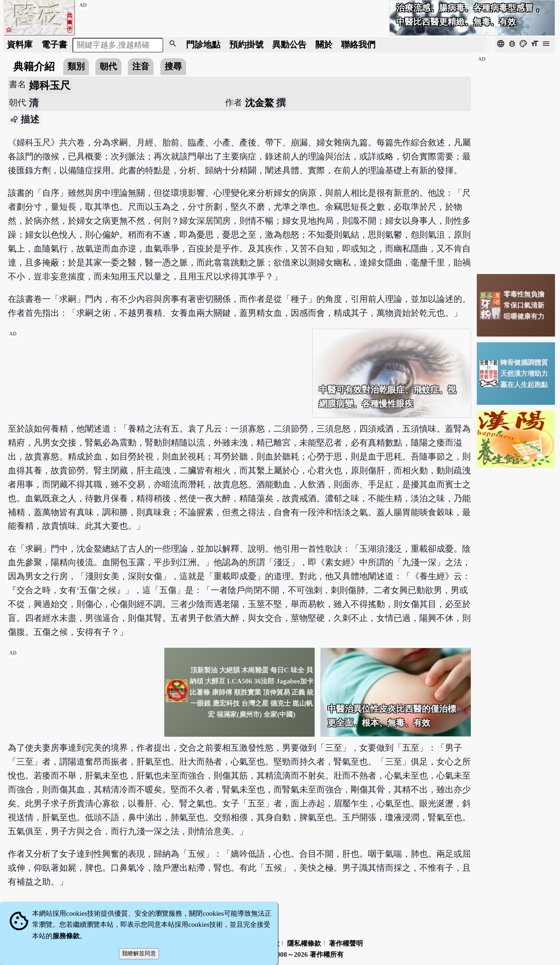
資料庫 (20, 44)
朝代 (108, 66)
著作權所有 (327, 954)
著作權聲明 (346, 943)
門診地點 (203, 44)
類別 (76, 66)
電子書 (54, 44)
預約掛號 (246, 44)
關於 (324, 44)
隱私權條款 (304, 943)
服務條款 (66, 936)
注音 (141, 66)
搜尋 (173, 66)
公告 (289, 44)
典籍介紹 (34, 66)
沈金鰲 (259, 103)
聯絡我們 (358, 44)
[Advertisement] (157, 379)
